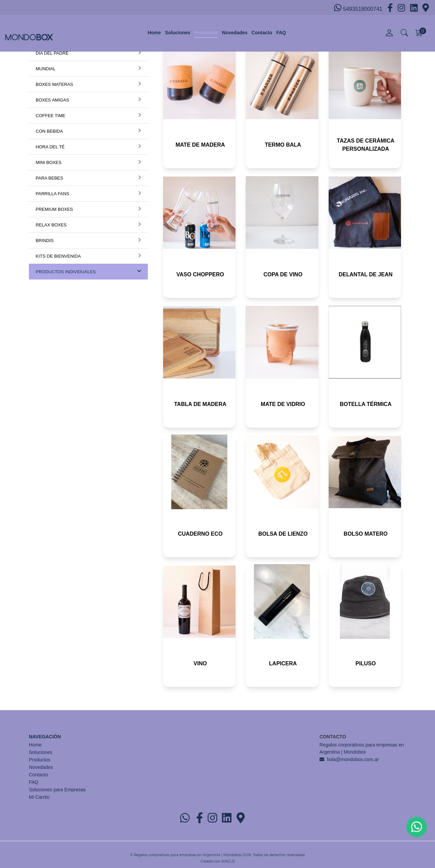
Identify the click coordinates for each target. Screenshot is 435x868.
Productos (206, 33)
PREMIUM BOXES (54, 209)
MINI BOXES (49, 162)
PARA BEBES (49, 178)
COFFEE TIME (50, 116)
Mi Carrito (39, 797)
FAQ (281, 33)
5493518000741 (359, 8)
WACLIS (228, 861)
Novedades (235, 33)
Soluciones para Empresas (57, 790)
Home (154, 33)
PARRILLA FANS (53, 194)
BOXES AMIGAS (52, 100)
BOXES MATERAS (54, 84)
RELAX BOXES (51, 225)
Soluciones (178, 33)
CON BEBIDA (49, 131)
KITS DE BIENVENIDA (58, 256)
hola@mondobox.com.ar (353, 759)
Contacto (262, 33)
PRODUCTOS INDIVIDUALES (66, 272)
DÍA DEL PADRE (52, 53)
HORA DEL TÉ (50, 147)
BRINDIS (45, 241)
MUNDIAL (46, 69)
